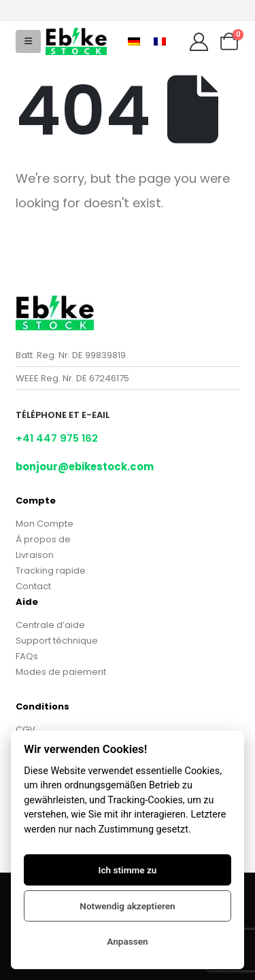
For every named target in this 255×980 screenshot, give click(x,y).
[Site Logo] (76, 41)
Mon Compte (45, 524)
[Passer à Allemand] (134, 41)
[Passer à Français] (160, 41)
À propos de (43, 539)
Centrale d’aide (50, 625)
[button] (28, 41)
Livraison (35, 555)
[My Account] (199, 42)
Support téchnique (57, 641)
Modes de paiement (61, 672)
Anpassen (127, 941)
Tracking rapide (51, 571)
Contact (33, 586)
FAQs (27, 656)
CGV (26, 730)
